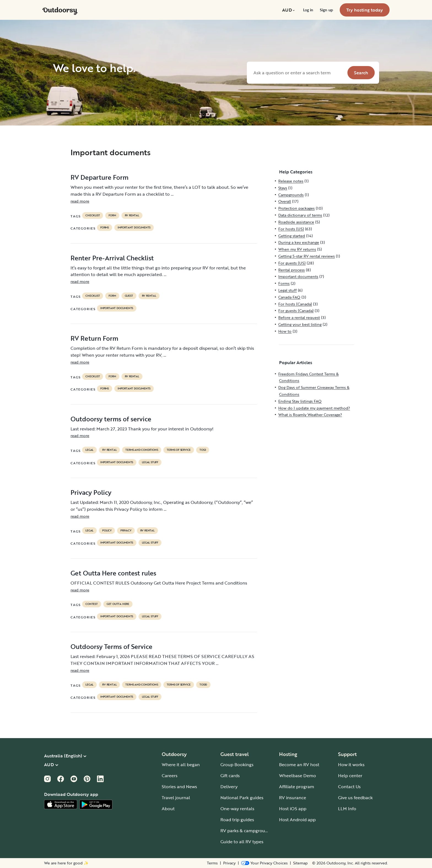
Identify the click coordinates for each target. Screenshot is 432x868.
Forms (105, 228)
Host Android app (297, 820)
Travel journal (176, 798)
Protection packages (296, 208)
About (168, 809)
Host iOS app (293, 809)
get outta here (118, 604)
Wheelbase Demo (298, 776)
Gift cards (230, 776)
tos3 (203, 450)
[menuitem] (289, 10)
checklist (93, 215)
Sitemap (300, 863)
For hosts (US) (291, 229)
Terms (212, 863)
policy (107, 531)
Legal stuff (150, 462)
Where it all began (181, 765)
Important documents (134, 228)
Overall (285, 201)
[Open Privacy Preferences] (264, 863)
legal (89, 450)
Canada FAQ (289, 297)
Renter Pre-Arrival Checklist (112, 258)
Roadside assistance (296, 222)
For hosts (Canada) (295, 304)
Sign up (326, 10)
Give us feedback (355, 798)
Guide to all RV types (242, 842)
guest (129, 296)
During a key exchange (299, 242)
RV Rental (132, 215)
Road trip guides (237, 820)
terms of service (179, 450)
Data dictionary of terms (300, 215)
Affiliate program (297, 787)
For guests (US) (292, 263)
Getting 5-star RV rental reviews (307, 256)
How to (285, 331)
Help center (350, 776)
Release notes (291, 181)
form (112, 215)
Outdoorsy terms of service (111, 419)
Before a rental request (299, 317)
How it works (351, 765)
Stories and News (179, 787)
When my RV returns (297, 249)
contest (92, 604)
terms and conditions (142, 450)
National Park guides (242, 798)
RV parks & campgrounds (246, 831)
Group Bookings (237, 765)
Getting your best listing (300, 324)
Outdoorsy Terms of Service (111, 646)
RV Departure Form (99, 177)
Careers (170, 776)
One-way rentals (237, 809)
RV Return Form (94, 338)
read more (80, 201)
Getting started (292, 236)
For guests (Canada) (296, 311)
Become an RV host (299, 765)
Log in (308, 10)
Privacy (229, 863)
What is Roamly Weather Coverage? (310, 415)
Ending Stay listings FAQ (300, 401)
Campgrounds (291, 195)
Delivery (229, 787)
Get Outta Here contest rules (113, 573)
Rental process (291, 270)
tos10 (203, 685)
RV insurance (293, 798)
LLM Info (347, 809)
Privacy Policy (91, 492)
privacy (126, 531)
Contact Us (349, 787)
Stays (283, 188)
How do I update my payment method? (314, 408)
